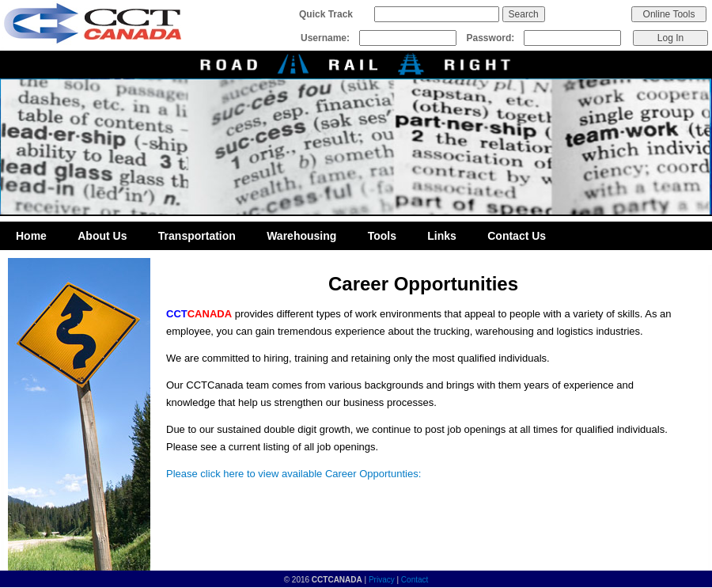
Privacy (382, 580)
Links (442, 236)
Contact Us (517, 236)
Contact (415, 580)
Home (31, 236)
